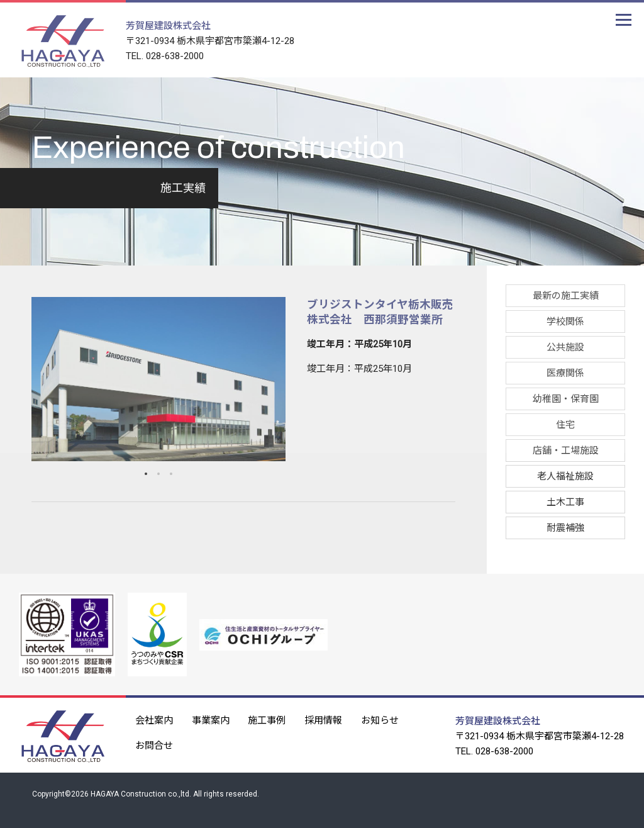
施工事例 (267, 719)
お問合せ (154, 744)
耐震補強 (565, 528)
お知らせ (380, 719)
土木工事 (565, 502)
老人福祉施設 (565, 476)
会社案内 (154, 719)
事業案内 (211, 719)
